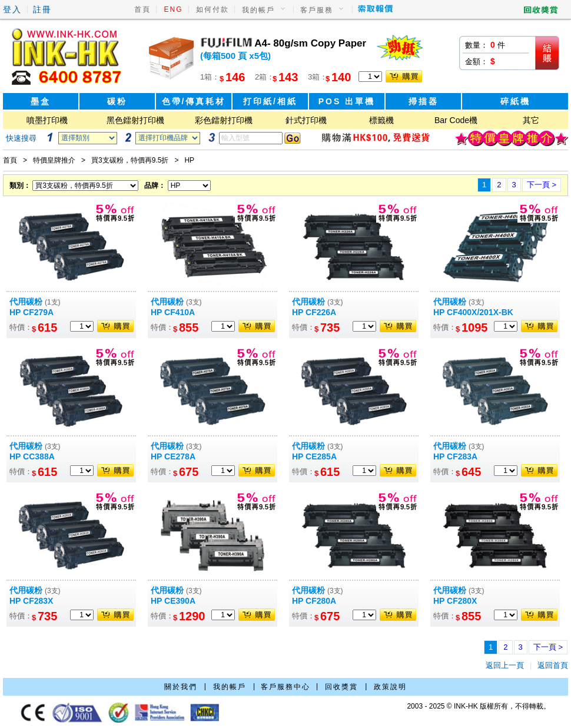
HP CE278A (173, 456)
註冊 (42, 9)
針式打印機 (306, 120)
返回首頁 (553, 665)
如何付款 (213, 9)
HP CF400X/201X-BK (473, 312)
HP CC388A (32, 456)
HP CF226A (314, 312)
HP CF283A (455, 456)
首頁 (142, 9)
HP (189, 160)
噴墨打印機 (47, 120)
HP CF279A (31, 312)
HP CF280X (455, 601)
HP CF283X (31, 601)
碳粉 (117, 101)
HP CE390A (173, 601)
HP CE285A (314, 456)
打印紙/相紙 (270, 101)
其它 (531, 120)
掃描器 (424, 101)
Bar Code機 (456, 120)
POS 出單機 (347, 101)
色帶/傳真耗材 (194, 101)
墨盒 (41, 101)
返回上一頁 (505, 665)
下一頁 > (542, 185)
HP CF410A (173, 312)
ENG (174, 9)
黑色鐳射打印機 (135, 120)
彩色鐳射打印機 (224, 120)
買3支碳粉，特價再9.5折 (130, 160)
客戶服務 (317, 10)
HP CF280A (314, 601)
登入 (12, 9)
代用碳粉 (35, 302)
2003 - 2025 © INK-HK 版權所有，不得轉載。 (479, 706)
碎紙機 (515, 101)
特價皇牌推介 (54, 160)
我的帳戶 (258, 10)
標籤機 (381, 120)
